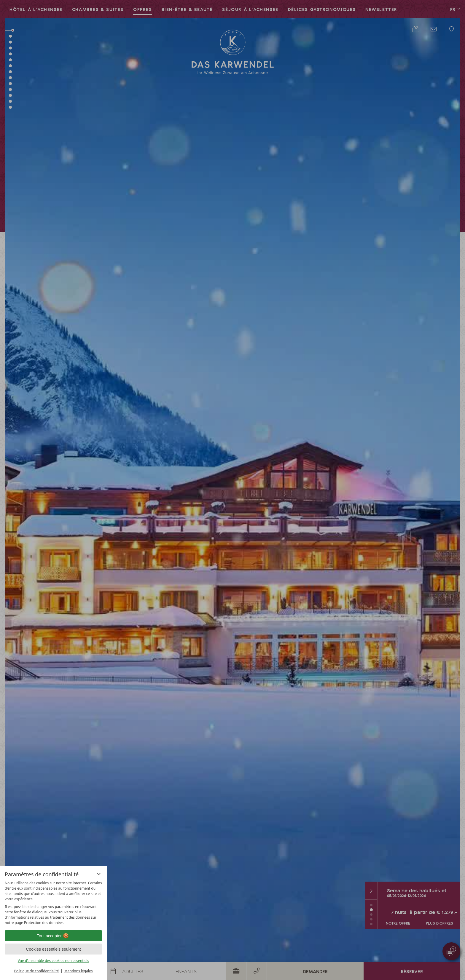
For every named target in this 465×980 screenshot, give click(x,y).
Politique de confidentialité (36, 971)
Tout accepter (53, 936)
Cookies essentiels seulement (53, 949)
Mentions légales (79, 971)
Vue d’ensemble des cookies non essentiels (54, 961)
